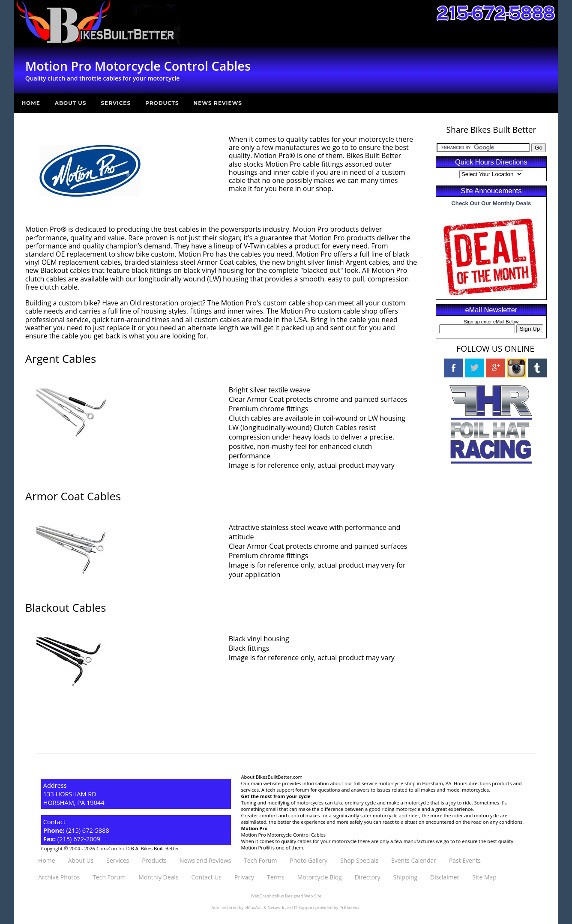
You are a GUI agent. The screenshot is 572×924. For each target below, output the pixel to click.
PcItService (350, 908)
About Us (71, 103)
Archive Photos (59, 877)
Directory (368, 877)
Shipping (405, 877)
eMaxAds (254, 908)
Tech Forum (260, 860)
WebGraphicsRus (267, 896)
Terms (276, 877)
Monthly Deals (158, 877)
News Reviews (218, 103)
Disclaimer (445, 877)
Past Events (465, 860)
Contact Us (206, 877)
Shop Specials (359, 860)
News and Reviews (205, 860)
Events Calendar (414, 860)
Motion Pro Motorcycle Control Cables (284, 835)
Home (31, 103)
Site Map (484, 877)
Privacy (244, 877)
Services (116, 103)
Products (162, 103)
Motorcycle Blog (320, 877)
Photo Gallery (308, 860)
